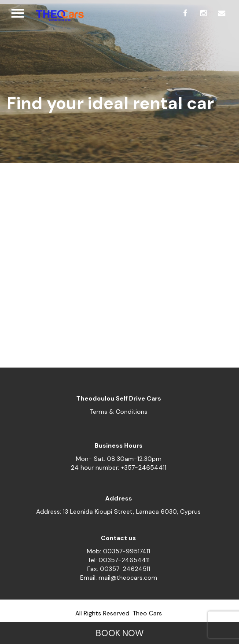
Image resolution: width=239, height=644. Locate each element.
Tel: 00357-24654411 (119, 560)
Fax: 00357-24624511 (119, 569)
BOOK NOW (120, 633)
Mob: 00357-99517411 (118, 551)
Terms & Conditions (119, 412)
